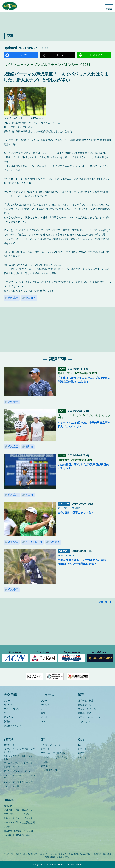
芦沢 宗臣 (13, 298)
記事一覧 (45, 749)
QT (5, 713)
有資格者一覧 (85, 705)
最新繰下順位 (85, 713)
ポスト (60, 55)
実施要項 (45, 766)
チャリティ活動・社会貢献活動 (19, 822)
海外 (43, 713)
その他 (44, 717)
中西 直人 (31, 298)
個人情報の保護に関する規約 (18, 831)
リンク (7, 827)
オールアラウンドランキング (18, 763)
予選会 (7, 722)
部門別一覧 (9, 745)
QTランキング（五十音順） (55, 758)
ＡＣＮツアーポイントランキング (19, 777)
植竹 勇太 (55, 542)
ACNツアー (9, 705)
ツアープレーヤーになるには (18, 814)
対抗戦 (81, 753)
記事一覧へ (104, 602)
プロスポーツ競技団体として (18, 810)
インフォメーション (51, 745)
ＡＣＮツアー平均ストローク (18, 786)
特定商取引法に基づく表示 (17, 835)
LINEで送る (96, 55)
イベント (82, 758)
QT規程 (44, 762)
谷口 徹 (29, 495)
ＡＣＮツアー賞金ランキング (18, 782)
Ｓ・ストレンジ (34, 542)
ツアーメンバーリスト (89, 717)
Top (80, 745)
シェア (23, 55)
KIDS (43, 722)
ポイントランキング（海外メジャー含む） (19, 751)
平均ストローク (11, 767)
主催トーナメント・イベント (18, 818)
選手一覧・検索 (86, 701)
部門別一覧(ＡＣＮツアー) (17, 771)
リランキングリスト (88, 709)
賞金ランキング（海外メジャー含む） (19, 757)
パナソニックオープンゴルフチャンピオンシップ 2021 (48, 65)
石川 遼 (29, 447)
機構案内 (8, 806)
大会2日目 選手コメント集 (74, 513)
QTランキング (85, 722)
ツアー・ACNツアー (14, 709)
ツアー (7, 701)
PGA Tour (8, 717)
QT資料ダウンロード (51, 770)
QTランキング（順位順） (53, 753)
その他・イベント (13, 726)
